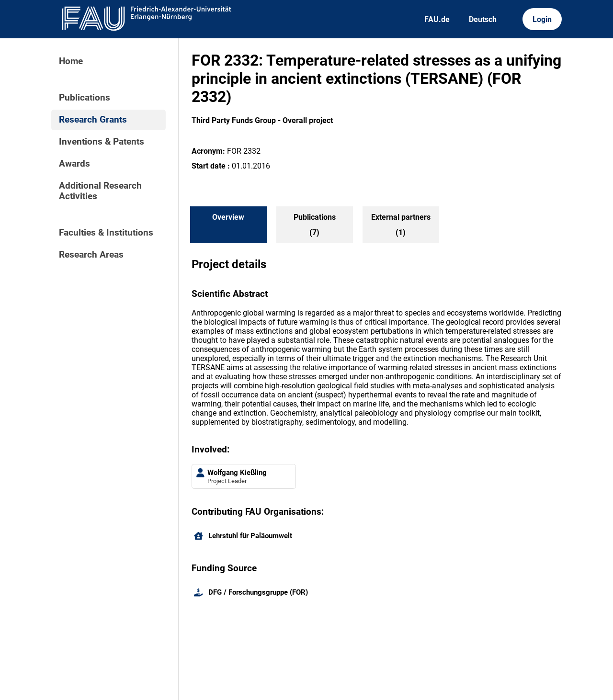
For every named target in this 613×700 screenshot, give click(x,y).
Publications (85, 98)
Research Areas (91, 255)
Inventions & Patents (102, 142)
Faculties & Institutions (106, 233)
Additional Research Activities (100, 191)
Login (542, 19)
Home (71, 61)
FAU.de (437, 19)
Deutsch (483, 19)
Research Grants (93, 120)
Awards (74, 164)
